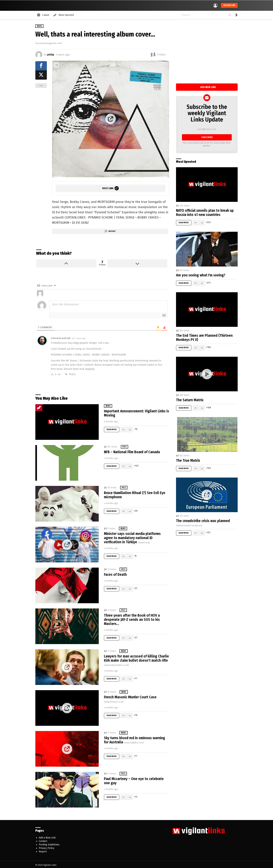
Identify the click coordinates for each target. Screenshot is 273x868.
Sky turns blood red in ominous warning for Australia (134, 739)
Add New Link (208, 86)
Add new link (229, 5)
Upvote (66, 263)
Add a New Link (47, 837)
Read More (112, 429)
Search (230, 15)
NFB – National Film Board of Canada (132, 451)
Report (112, 230)
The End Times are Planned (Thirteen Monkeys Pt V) (204, 337)
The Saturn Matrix (190, 399)
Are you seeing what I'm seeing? (201, 274)
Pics (124, 446)
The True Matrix (188, 460)
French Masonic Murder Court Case (130, 698)
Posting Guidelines (49, 844)
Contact (43, 840)
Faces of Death (115, 574)
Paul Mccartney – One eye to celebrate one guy (134, 780)
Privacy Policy (47, 847)
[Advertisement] (207, 53)
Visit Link (108, 187)
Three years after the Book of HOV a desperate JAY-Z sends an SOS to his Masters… (132, 619)
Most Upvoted (66, 14)
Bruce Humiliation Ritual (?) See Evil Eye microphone (135, 494)
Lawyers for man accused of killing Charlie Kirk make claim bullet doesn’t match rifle (136, 659)
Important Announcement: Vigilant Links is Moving (136, 413)
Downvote (137, 263)
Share (57, 64)
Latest (45, 14)
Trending (39, 407)
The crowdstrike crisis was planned (203, 522)
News (108, 405)
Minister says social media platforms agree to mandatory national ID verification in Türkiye (132, 537)
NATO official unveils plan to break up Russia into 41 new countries (205, 212)
